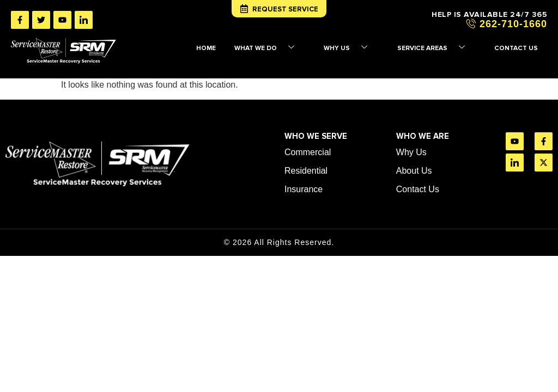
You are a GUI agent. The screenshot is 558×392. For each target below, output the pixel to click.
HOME (239, 44)
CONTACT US (520, 44)
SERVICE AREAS (446, 44)
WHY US (368, 44)
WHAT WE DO (294, 44)
